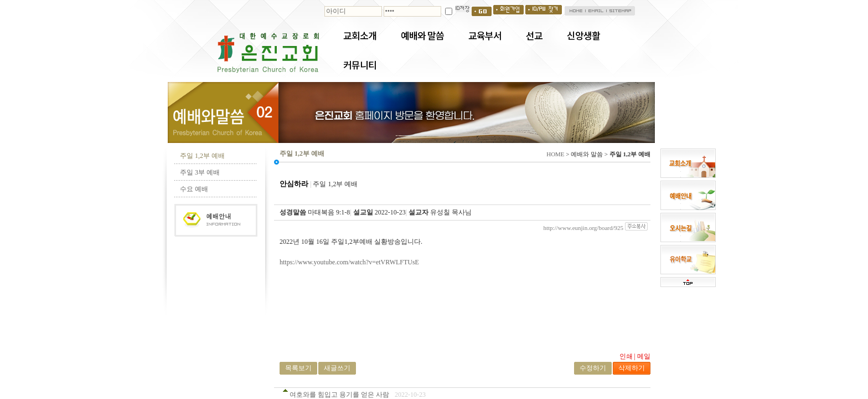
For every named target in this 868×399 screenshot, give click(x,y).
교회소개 (360, 35)
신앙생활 (583, 35)
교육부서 (485, 35)
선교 (534, 35)
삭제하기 (632, 368)
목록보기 (298, 368)
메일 (644, 356)
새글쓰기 (337, 368)
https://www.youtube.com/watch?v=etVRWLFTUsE (349, 262)
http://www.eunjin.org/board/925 (583, 228)
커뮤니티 (360, 65)
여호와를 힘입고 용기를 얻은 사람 (339, 395)
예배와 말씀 (422, 35)
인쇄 (626, 356)
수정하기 (593, 368)
